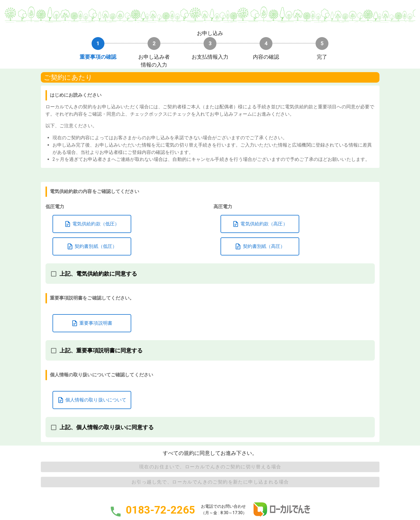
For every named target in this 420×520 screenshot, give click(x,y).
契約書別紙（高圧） (260, 246)
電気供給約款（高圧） (260, 224)
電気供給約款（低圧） (92, 224)
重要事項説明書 (92, 323)
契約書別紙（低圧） (92, 246)
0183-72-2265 (160, 510)
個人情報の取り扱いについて (92, 400)
